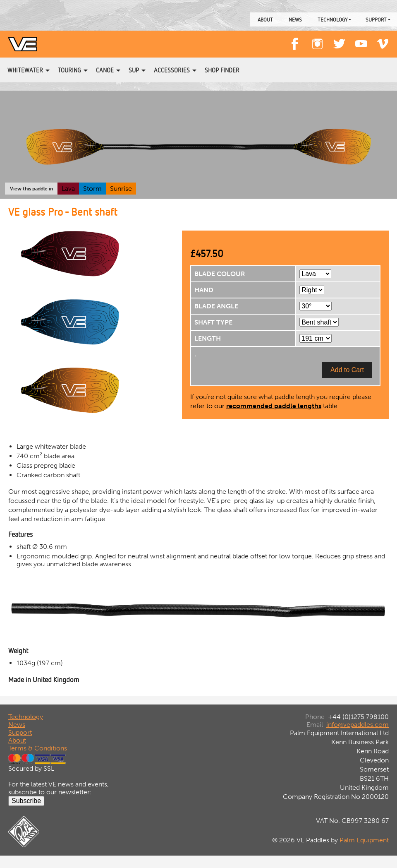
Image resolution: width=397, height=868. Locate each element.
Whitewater (25, 70)
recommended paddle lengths (274, 406)
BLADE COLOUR (220, 274)
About (265, 19)
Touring (69, 70)
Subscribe (26, 801)
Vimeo (383, 40)
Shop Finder (222, 70)
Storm (92, 189)
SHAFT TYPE (213, 322)
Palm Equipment (364, 840)
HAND (204, 290)
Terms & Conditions (38, 748)
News (295, 19)
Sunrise (121, 189)
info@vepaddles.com (358, 725)
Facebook (295, 40)
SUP (134, 70)
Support (376, 19)
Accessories (172, 70)
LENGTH (208, 338)
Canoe (105, 70)
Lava (68, 189)
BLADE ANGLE (216, 306)
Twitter (339, 40)
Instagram (317, 40)
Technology (332, 19)
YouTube (361, 40)
